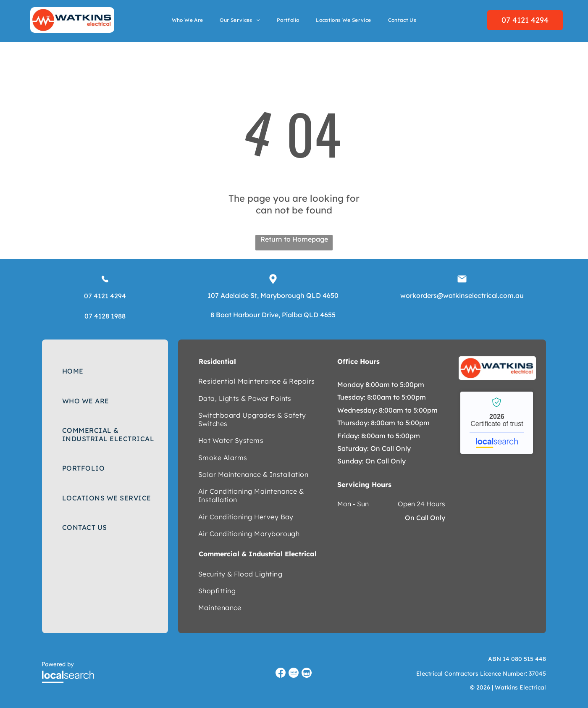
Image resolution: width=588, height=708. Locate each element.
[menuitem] (188, 20)
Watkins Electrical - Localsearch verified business (497, 423)
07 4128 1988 (105, 316)
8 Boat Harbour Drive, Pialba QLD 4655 (273, 315)
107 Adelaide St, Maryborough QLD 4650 (273, 295)
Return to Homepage (294, 239)
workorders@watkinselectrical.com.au (462, 295)
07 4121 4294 (105, 296)
